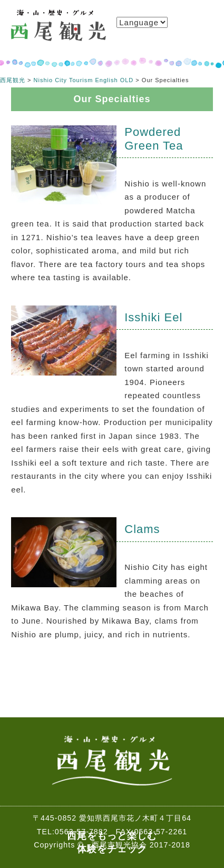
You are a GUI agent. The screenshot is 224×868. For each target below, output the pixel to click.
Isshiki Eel (153, 317)
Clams (142, 529)
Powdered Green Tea (154, 139)
